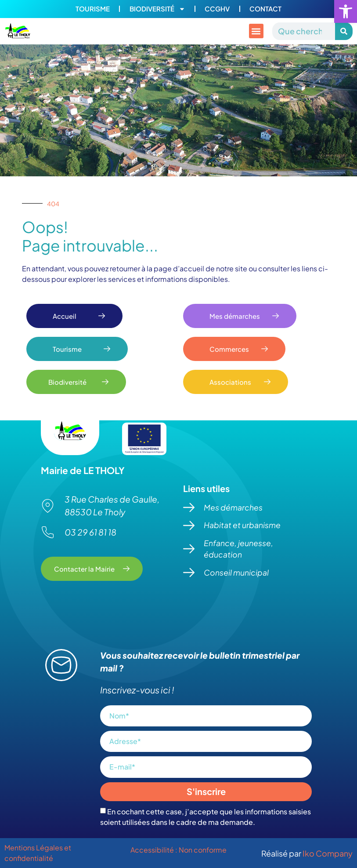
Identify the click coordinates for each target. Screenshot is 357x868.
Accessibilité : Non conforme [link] (178, 850)
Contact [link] (266, 9)
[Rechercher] (344, 31)
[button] (256, 31)
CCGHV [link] (218, 9)
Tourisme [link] (92, 9)
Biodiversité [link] (157, 9)
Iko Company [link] (328, 853)
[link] (346, 11)
